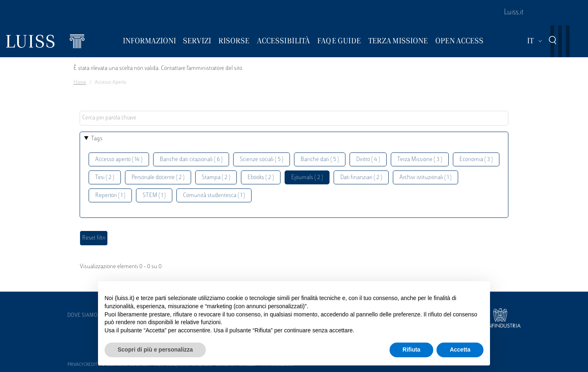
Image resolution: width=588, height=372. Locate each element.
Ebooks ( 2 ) (261, 178)
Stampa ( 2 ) (216, 178)
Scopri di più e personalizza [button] (155, 350)
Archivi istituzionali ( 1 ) (425, 178)
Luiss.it (514, 13)
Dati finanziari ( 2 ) (361, 178)
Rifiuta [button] (412, 350)
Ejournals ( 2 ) (307, 178)
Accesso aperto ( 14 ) (119, 160)
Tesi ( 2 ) (105, 178)
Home (80, 83)
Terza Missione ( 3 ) (420, 160)
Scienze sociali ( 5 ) (262, 160)
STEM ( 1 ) (154, 196)
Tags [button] (97, 139)
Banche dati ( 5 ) (320, 160)
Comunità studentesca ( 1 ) (214, 196)
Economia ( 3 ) (476, 160)
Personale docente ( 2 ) (158, 178)
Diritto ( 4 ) (368, 160)
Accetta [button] (460, 350)
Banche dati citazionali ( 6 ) (191, 160)
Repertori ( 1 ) (110, 196)
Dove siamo (82, 316)
